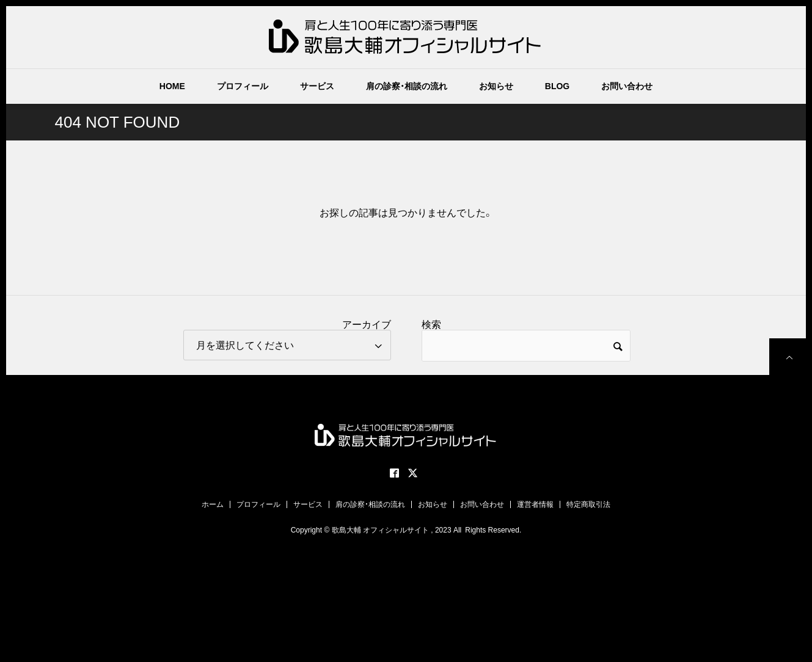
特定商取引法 (588, 504)
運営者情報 (535, 504)
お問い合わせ (627, 86)
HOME (172, 86)
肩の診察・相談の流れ (407, 86)
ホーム (213, 504)
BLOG (557, 86)
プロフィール (243, 86)
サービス (317, 86)
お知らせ (496, 86)
